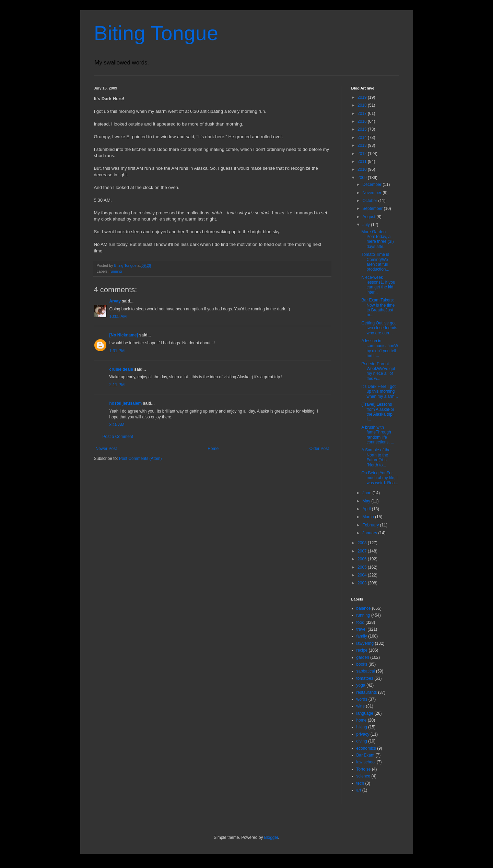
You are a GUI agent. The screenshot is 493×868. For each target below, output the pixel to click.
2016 (363, 121)
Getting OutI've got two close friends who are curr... (379, 328)
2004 (363, 575)
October (370, 201)
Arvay (115, 301)
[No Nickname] (124, 335)
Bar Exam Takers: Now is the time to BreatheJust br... (378, 307)
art (359, 790)
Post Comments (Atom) (140, 459)
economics (366, 748)
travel (361, 629)
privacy (363, 734)
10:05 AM (118, 317)
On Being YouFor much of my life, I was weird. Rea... (380, 478)
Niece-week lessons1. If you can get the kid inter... (378, 285)
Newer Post (106, 449)
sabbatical (366, 671)
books (362, 664)
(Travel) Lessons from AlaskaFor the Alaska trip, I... (378, 412)
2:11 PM (117, 385)
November (372, 193)
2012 (363, 154)
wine (361, 706)
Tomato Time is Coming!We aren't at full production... (375, 262)
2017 (363, 114)
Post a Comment (118, 437)
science (363, 776)
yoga (361, 685)
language (365, 713)
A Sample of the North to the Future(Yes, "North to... (376, 457)
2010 (363, 169)
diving (362, 741)
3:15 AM (117, 425)
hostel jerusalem (126, 403)
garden (363, 657)
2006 (363, 559)
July (367, 225)
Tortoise (364, 769)
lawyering (365, 643)
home (362, 720)
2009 (363, 178)
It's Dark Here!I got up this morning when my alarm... (379, 391)
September (373, 209)
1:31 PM (117, 351)
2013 (363, 145)
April (367, 509)
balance (364, 608)
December (372, 185)
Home (213, 449)
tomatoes (365, 678)
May (367, 501)
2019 (363, 97)
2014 (363, 138)
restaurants (367, 692)
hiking (362, 727)
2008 (363, 543)
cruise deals (121, 369)
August (369, 217)
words (362, 699)
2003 (363, 583)
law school (366, 762)
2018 (363, 105)
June (367, 493)
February (371, 525)
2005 (363, 567)
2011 (363, 162)
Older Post (319, 449)
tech (360, 783)
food (360, 622)
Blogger (271, 837)
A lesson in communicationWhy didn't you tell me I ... (380, 348)
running (116, 271)
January (370, 533)
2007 (363, 551)
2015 (363, 129)
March (369, 517)
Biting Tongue (156, 33)
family (362, 636)
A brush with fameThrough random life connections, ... (378, 435)
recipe (362, 650)
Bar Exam (366, 755)
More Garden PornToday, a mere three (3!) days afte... (377, 239)
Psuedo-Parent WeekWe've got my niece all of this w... (378, 371)
